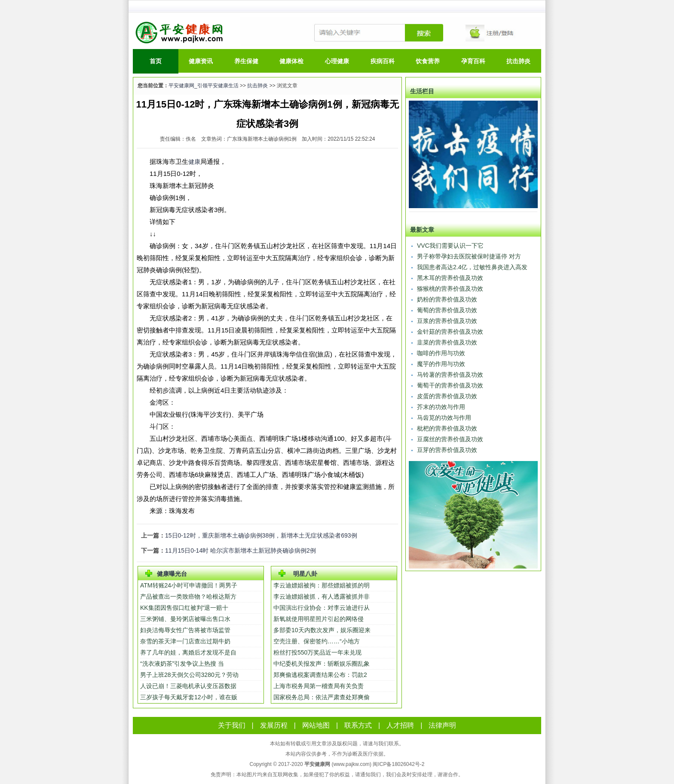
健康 (194, 162)
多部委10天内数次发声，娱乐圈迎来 (322, 630)
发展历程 (274, 725)
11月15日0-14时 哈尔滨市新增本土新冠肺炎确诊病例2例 (240, 550)
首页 (156, 61)
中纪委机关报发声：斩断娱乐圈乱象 (322, 664)
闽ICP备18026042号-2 (398, 764)
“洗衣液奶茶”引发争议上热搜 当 (182, 664)
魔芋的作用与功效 (441, 364)
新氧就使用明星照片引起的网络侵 (319, 619)
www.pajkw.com (351, 764)
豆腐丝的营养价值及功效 (450, 439)
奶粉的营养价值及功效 (447, 299)
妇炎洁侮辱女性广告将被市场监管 (185, 630)
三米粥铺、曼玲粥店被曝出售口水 (185, 619)
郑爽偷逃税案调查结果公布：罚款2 (320, 675)
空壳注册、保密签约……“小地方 (317, 641)
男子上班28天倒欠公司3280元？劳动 (189, 675)
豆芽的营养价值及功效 (447, 450)
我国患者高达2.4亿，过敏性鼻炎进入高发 (472, 267)
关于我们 (232, 725)
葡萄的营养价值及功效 (447, 310)
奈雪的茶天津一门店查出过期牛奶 (185, 641)
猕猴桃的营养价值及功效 (450, 289)
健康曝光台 (172, 574)
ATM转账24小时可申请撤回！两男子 (189, 585)
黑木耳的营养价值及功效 (450, 278)
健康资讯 (201, 61)
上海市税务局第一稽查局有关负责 (319, 686)
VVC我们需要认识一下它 (450, 246)
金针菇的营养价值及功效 (450, 332)
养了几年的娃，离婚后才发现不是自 (188, 652)
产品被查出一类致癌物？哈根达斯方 (188, 596)
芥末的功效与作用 (441, 407)
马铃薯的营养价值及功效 (450, 375)
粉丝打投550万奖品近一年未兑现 (318, 652)
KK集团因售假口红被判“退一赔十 (184, 608)
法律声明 (442, 725)
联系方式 (358, 725)
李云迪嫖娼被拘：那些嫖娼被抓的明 (322, 585)
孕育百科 (473, 61)
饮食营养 (428, 61)
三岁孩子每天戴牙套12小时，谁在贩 (189, 697)
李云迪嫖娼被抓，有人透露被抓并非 (322, 596)
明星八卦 (305, 574)
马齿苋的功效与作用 (444, 418)
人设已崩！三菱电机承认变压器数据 (188, 686)
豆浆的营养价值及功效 (447, 321)
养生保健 (246, 61)
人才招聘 (400, 725)
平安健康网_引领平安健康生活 (204, 86)
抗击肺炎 (518, 61)
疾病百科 (383, 61)
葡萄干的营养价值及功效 (450, 385)
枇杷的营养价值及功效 (447, 428)
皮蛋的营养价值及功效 (447, 396)
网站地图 (316, 725)
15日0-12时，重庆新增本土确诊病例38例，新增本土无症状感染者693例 (261, 535)
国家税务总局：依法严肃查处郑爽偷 (322, 697)
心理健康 (337, 61)
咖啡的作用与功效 (441, 353)
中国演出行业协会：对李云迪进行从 (322, 608)
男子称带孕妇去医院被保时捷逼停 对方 (469, 256)
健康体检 (291, 61)
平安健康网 (317, 764)
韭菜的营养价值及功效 (447, 342)
